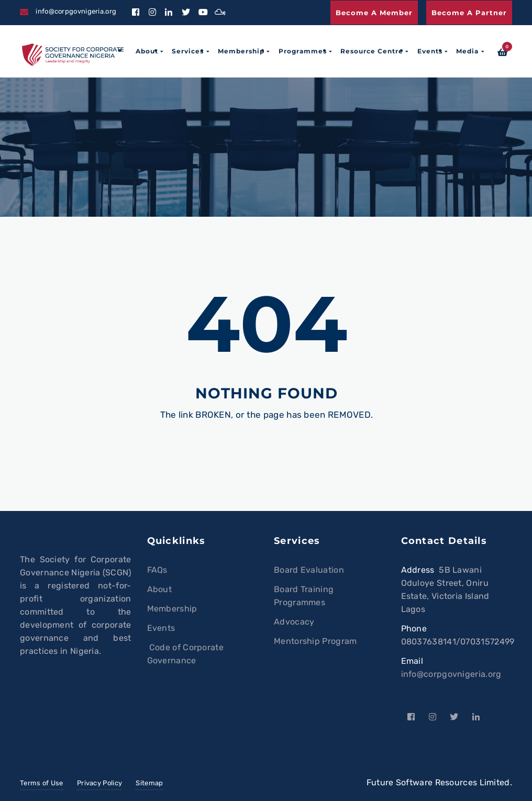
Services (188, 51)
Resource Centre (372, 51)
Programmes (303, 51)
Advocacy (294, 622)
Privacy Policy (99, 783)
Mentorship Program (315, 641)
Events (430, 51)
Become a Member (374, 13)
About (147, 51)
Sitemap (149, 783)
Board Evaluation (309, 570)
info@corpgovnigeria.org (451, 674)
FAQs (157, 570)
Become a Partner (469, 13)
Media (467, 51)
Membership (241, 51)
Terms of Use (42, 783)
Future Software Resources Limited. (439, 782)
